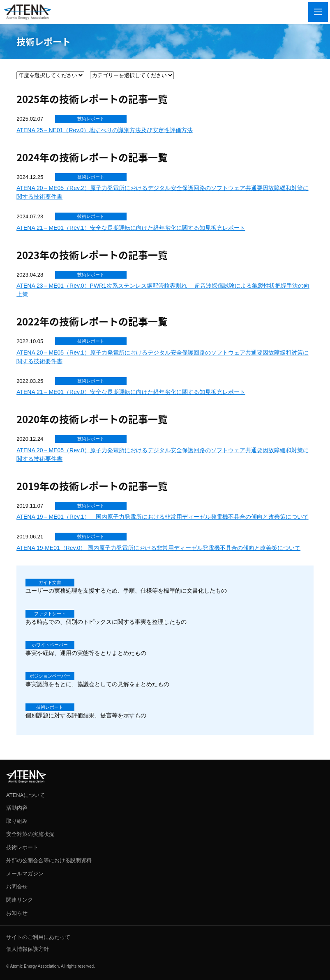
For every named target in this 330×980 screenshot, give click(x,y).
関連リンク (20, 900)
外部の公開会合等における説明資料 (49, 860)
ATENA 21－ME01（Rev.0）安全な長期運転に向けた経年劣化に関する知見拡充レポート (131, 392)
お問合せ (17, 887)
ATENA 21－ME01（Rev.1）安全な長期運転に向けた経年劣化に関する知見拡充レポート (131, 228)
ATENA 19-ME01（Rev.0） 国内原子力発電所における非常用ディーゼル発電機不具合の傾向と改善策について (158, 548)
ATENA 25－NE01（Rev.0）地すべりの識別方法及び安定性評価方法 (105, 130)
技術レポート (91, 119)
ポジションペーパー (50, 676)
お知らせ (17, 913)
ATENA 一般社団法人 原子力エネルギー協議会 (28, 12)
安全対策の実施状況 (30, 834)
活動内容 (17, 808)
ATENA (26, 776)
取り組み (17, 821)
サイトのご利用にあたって (38, 937)
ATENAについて (25, 795)
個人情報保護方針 (28, 949)
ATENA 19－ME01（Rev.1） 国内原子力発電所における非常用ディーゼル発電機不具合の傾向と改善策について (162, 517)
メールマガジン (25, 874)
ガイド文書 (50, 583)
